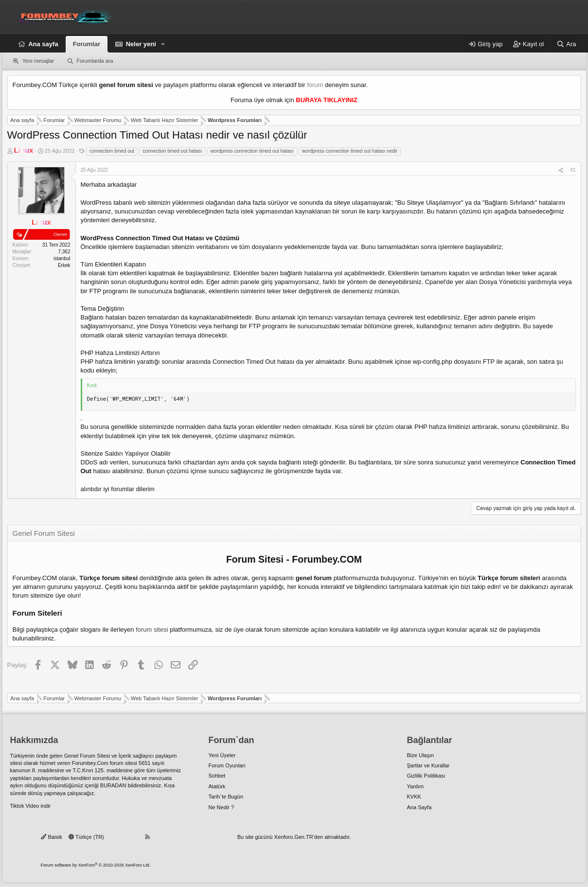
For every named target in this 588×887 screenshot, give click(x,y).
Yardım (416, 786)
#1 (573, 170)
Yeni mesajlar (38, 61)
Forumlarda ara (95, 61)
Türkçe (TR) (86, 837)
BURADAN (113, 785)
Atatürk (217, 786)
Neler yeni (141, 44)
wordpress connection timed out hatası (252, 151)
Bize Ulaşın (421, 755)
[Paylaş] (561, 170)
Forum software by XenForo (96, 865)
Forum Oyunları (227, 765)
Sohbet (217, 776)
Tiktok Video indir (31, 806)
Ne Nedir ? (222, 807)
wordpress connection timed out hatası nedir (350, 151)
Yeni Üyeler (222, 755)
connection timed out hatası (172, 151)
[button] (163, 44)
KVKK (414, 797)
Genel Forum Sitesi (87, 756)
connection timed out (112, 151)
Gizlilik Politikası (426, 776)
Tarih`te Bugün (226, 797)
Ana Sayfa (419, 807)
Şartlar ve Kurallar (428, 765)
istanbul (62, 258)
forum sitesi (152, 630)
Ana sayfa (43, 44)
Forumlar (87, 44)
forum (315, 85)
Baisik (51, 837)
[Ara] (567, 44)
